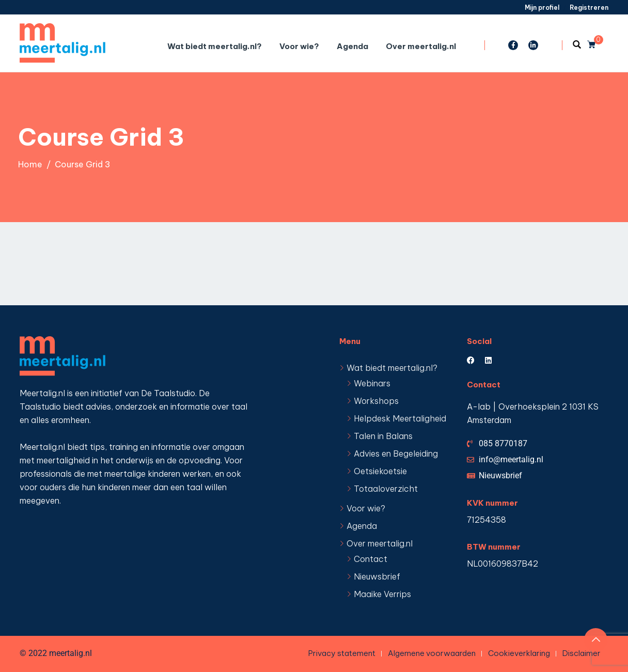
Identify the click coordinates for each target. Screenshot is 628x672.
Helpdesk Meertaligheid (400, 418)
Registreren (589, 7)
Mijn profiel (542, 7)
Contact (371, 559)
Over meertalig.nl (421, 46)
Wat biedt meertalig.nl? (215, 46)
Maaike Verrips (382, 594)
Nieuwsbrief (377, 576)
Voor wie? (299, 46)
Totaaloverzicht (386, 489)
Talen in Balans (383, 436)
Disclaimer (582, 653)
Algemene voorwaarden (432, 653)
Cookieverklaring (519, 653)
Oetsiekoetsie (380, 471)
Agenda (352, 46)
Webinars (372, 383)
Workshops (376, 401)
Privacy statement (342, 653)
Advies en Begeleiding (396, 454)
